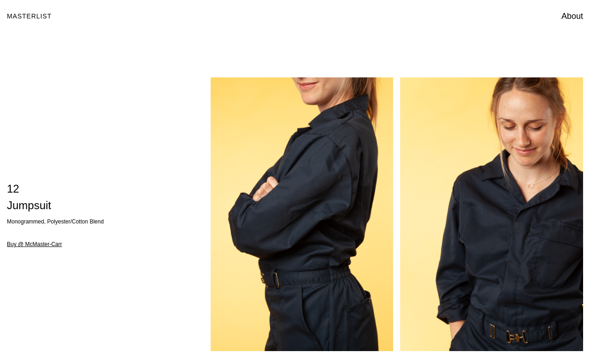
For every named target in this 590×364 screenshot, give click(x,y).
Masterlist (29, 16)
